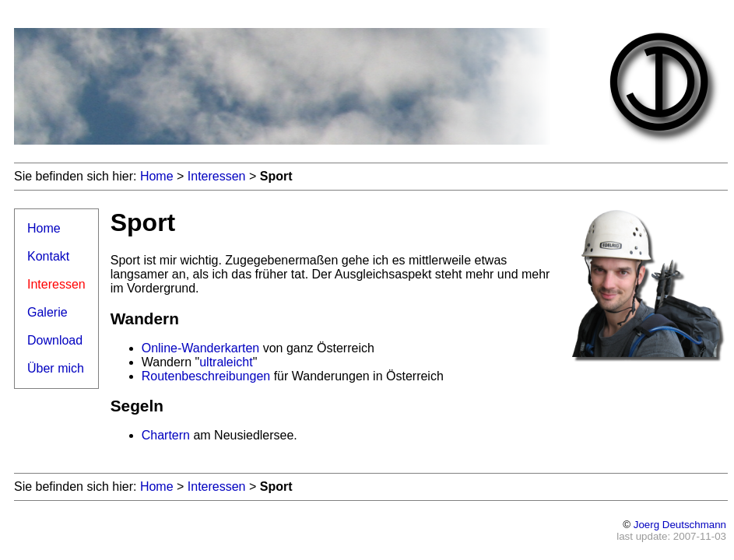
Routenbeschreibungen (206, 376)
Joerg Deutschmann (680, 525)
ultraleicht (226, 362)
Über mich (56, 368)
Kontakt (48, 256)
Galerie (47, 312)
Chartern (166, 435)
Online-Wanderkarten (200, 348)
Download (55, 340)
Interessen (217, 176)
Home (157, 176)
